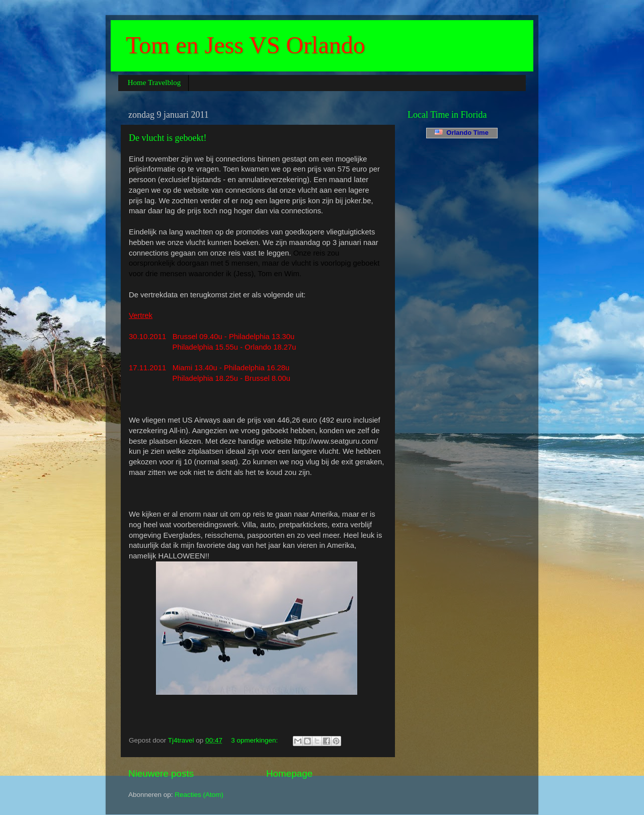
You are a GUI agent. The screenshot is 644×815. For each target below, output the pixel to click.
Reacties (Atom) (199, 795)
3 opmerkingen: (255, 740)
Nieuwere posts (161, 773)
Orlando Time (462, 133)
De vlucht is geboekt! (168, 138)
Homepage (289, 773)
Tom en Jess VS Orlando (246, 45)
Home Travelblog (154, 83)
